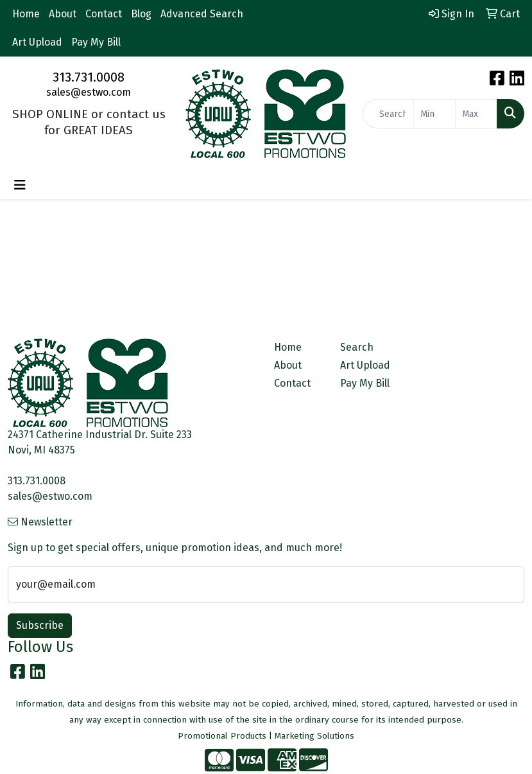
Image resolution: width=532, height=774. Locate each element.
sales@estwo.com (89, 92)
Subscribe (40, 625)
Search (357, 347)
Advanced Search (202, 14)
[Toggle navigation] (20, 185)
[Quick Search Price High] (476, 114)
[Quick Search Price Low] (434, 114)
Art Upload (37, 42)
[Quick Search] (389, 114)
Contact (104, 14)
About (63, 14)
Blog (141, 14)
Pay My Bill (96, 42)
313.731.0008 (89, 77)
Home (26, 14)
